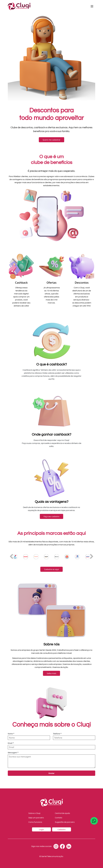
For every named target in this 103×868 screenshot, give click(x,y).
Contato (59, 818)
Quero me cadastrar (51, 140)
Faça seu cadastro (51, 516)
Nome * (11, 734)
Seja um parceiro (36, 818)
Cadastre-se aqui (51, 569)
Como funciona (35, 822)
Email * (11, 743)
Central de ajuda (62, 813)
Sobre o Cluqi (34, 813)
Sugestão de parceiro (65, 822)
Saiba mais (51, 673)
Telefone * (57, 734)
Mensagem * (13, 753)
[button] (92, 556)
